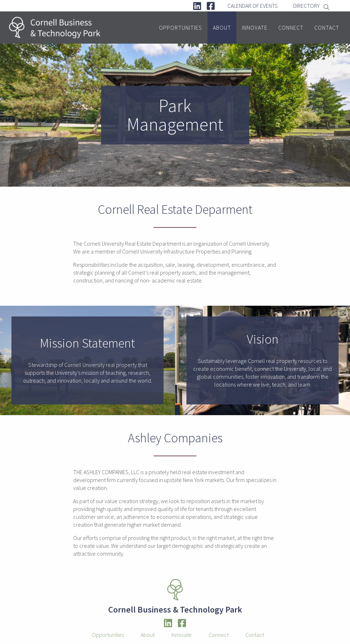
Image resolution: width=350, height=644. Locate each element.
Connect (291, 28)
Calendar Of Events (253, 6)
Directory (306, 6)
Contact (327, 28)
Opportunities (181, 28)
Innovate (255, 28)
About (222, 28)
